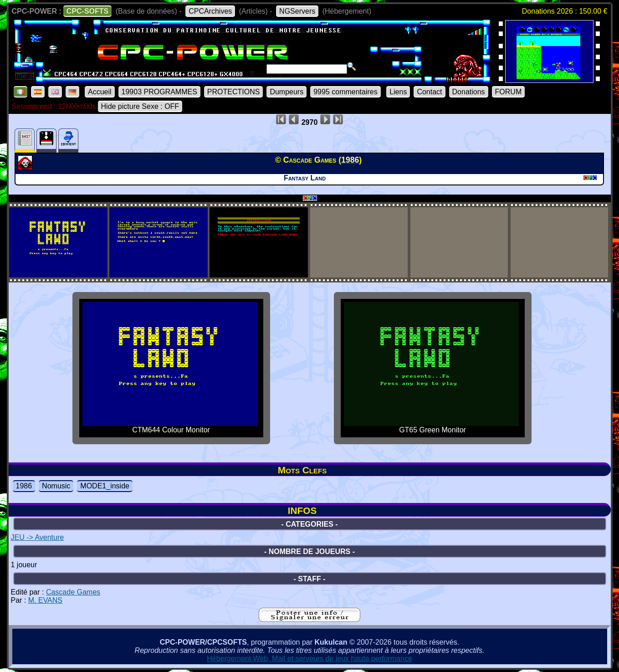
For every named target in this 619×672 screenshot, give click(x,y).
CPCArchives (210, 11)
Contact (429, 92)
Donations (469, 92)
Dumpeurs (286, 92)
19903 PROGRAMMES (159, 92)
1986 (24, 486)
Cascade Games (73, 592)
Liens (398, 92)
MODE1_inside (105, 486)
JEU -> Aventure (38, 537)
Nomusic (56, 486)
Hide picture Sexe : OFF (140, 106)
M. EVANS (45, 600)
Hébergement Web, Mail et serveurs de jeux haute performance (309, 659)
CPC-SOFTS (87, 11)
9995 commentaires (345, 92)
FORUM (509, 92)
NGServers (297, 11)
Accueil (100, 92)
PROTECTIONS (234, 92)
